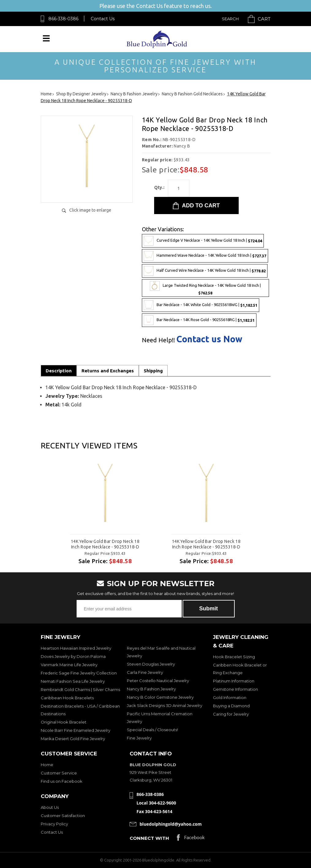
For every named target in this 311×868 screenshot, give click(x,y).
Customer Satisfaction (63, 816)
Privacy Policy (54, 824)
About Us (50, 807)
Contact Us (103, 19)
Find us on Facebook (62, 781)
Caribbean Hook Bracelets (67, 698)
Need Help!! (158, 340)
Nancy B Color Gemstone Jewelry (160, 697)
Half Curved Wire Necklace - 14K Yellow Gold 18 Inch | (205, 271)
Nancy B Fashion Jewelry (151, 689)
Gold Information (230, 697)
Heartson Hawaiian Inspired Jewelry (76, 648)
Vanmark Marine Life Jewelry (69, 665)
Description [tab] (59, 371)
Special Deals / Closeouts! (152, 730)
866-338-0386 (63, 19)
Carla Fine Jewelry (145, 672)
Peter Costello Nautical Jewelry (158, 681)
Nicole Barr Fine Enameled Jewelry (76, 730)
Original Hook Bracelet (64, 722)
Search (230, 19)
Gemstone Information (235, 689)
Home (47, 765)
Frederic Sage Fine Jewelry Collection (79, 673)
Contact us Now (209, 339)
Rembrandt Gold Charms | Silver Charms (80, 689)
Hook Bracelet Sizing (234, 657)
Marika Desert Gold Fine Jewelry (73, 739)
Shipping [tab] (153, 371)
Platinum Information (234, 681)
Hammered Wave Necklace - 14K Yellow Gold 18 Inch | (205, 256)
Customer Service (59, 773)
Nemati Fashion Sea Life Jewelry (73, 681)
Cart (264, 19)
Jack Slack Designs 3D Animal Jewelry (165, 705)
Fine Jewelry (139, 738)
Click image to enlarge (90, 210)
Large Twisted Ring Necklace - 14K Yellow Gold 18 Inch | (205, 288)
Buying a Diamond (231, 706)
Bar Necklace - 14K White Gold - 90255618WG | (201, 305)
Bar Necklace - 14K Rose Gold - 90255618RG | (199, 320)
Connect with (149, 838)
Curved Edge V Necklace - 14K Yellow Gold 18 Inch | (203, 241)
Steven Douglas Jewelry (151, 664)
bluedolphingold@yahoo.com (171, 824)
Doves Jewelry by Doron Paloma (73, 656)
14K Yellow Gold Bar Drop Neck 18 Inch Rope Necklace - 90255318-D (105, 544)
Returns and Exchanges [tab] (108, 371)
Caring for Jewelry (231, 714)
